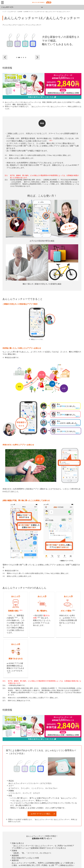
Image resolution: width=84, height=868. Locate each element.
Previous (5, 57)
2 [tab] (19, 60)
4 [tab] (24, 60)
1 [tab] (17, 60)
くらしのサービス (7, 7)
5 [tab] (26, 60)
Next (37, 57)
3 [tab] (21, 60)
